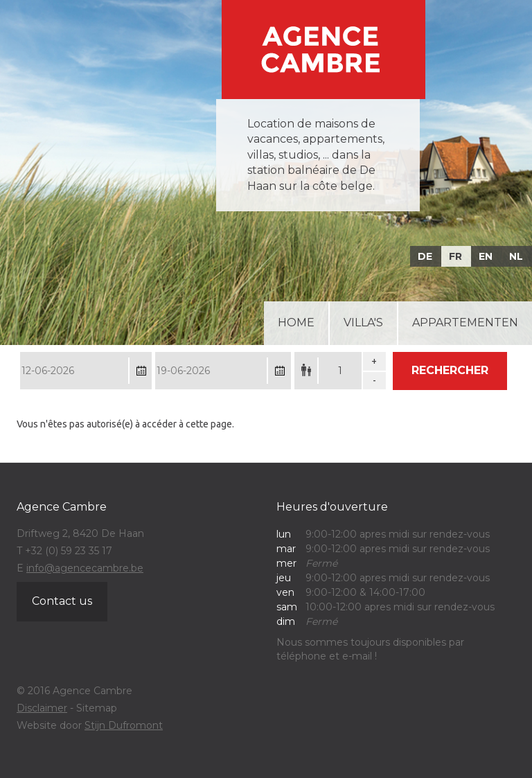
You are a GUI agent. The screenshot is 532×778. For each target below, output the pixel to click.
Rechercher (450, 370)
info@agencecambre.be (85, 568)
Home (296, 322)
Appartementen (465, 322)
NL (516, 256)
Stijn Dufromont (124, 725)
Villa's (363, 322)
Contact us (62, 601)
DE (425, 256)
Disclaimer (42, 708)
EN (486, 256)
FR (455, 256)
